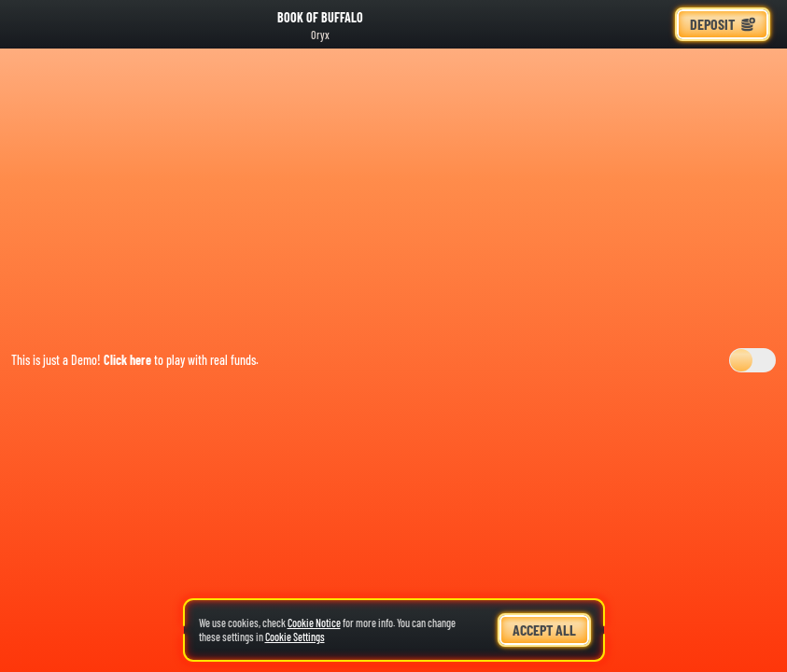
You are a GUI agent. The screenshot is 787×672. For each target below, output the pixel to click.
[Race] (653, 24)
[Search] (611, 24)
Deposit (723, 24)
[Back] (28, 24)
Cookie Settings (295, 637)
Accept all (544, 630)
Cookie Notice (314, 623)
